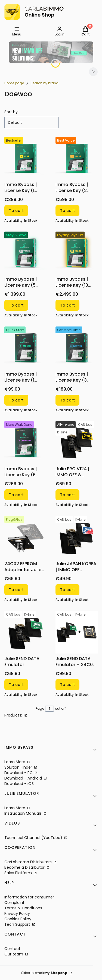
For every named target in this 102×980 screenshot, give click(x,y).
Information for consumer (29, 897)
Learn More (15, 762)
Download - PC (19, 773)
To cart (16, 210)
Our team (14, 954)
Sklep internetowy (45, 973)
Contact (12, 949)
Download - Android (24, 778)
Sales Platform (19, 873)
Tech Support (18, 924)
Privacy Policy (17, 913)
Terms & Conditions (23, 908)
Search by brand (44, 83)
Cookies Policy (18, 919)
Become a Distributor (25, 867)
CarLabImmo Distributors (29, 862)
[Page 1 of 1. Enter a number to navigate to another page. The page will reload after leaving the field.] (50, 709)
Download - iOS (19, 784)
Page (40, 708)
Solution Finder (19, 767)
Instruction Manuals (24, 813)
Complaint (14, 903)
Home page (14, 83)
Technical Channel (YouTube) (34, 838)
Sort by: (11, 112)
